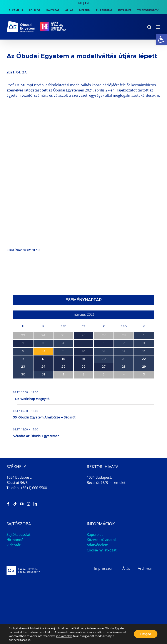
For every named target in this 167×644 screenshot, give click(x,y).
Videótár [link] (14, 545)
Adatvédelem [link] (98, 545)
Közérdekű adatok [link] (102, 540)
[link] (161, 39)
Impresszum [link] (104, 568)
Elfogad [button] (145, 634)
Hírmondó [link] (15, 540)
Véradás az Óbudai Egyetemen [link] (36, 436)
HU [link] (80, 3)
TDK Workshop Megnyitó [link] (31, 399)
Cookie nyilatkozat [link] (102, 550)
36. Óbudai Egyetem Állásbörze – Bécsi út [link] (44, 418)
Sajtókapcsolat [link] (18, 534)
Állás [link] (126, 568)
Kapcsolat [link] (95, 534)
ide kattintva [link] (64, 636)
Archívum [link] (146, 568)
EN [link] (87, 3)
